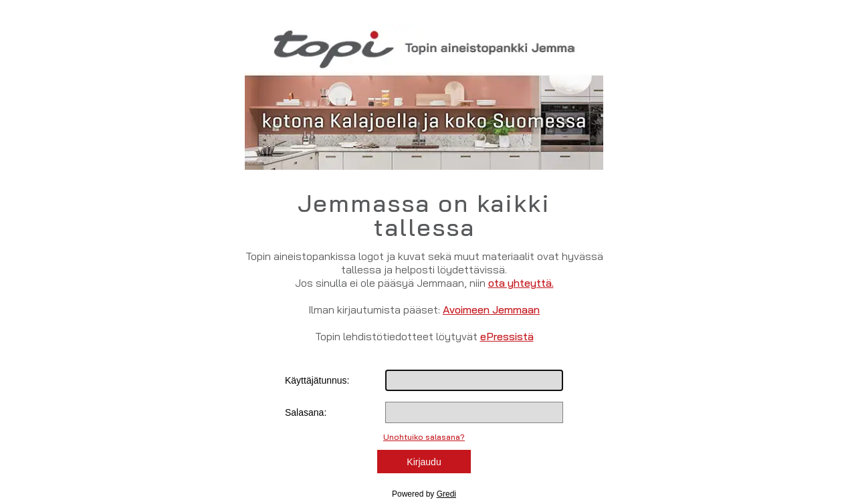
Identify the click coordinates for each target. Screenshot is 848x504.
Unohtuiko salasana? (424, 437)
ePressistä (507, 336)
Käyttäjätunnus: (317, 380)
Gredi (446, 494)
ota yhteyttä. (521, 283)
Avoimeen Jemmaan (491, 309)
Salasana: (306, 412)
